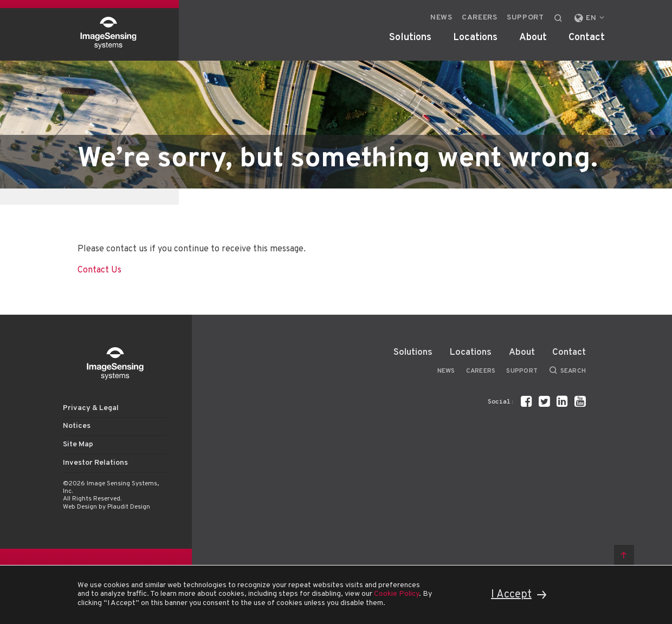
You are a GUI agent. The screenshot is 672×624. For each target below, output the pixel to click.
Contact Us (99, 270)
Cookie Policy (396, 594)
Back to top (624, 555)
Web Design (80, 507)
